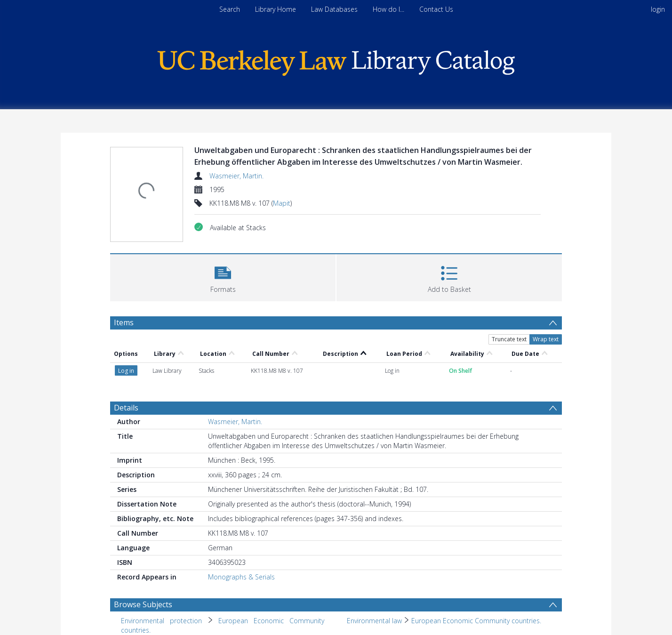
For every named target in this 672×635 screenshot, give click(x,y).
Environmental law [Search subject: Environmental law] (374, 621)
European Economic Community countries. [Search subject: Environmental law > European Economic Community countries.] (476, 621)
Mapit (282, 203)
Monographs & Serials (241, 577)
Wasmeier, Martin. (236, 176)
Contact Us (436, 9)
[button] (223, 277)
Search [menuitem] (230, 9)
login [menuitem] (658, 9)
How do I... (388, 9)
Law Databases (334, 9)
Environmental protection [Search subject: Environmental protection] (161, 621)
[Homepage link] (336, 60)
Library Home (276, 9)
